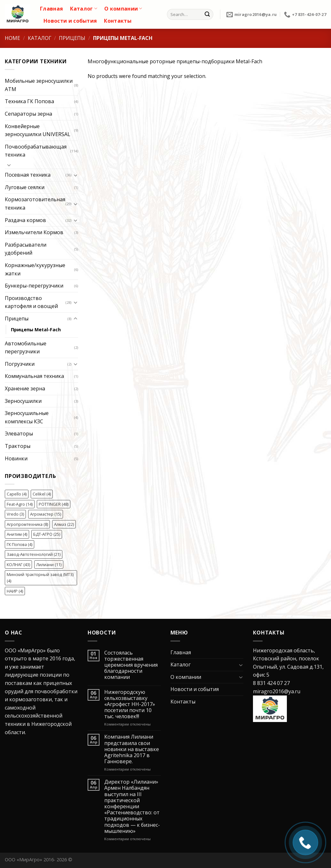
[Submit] (207, 14)
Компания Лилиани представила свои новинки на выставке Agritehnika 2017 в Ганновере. (132, 749)
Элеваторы (19, 434)
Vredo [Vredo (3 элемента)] (15, 514)
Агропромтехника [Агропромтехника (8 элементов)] (27, 524)
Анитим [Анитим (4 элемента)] (17, 534)
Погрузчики (20, 364)
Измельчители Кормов (34, 232)
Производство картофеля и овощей (31, 302)
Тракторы (18, 446)
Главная (51, 9)
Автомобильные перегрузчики (26, 348)
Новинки (16, 458)
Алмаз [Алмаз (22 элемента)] (64, 524)
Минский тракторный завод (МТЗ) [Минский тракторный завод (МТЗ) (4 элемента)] (40, 578)
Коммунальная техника (34, 376)
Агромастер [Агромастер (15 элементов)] (46, 514)
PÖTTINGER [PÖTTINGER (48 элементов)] (54, 504)
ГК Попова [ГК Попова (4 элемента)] (20, 544)
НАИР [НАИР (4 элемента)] (15, 591)
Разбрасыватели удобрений (26, 249)
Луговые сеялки (25, 187)
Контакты (118, 21)
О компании (123, 9)
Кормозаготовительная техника (35, 204)
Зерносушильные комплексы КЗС (27, 417)
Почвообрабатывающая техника (36, 151)
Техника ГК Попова (29, 101)
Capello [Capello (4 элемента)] (17, 494)
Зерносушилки (23, 401)
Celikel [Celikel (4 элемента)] (42, 494)
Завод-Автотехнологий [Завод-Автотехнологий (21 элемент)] (34, 554)
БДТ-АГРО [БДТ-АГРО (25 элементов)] (47, 534)
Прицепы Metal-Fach (36, 330)
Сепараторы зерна (28, 114)
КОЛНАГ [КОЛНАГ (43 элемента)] (18, 565)
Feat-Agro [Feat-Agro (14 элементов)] (20, 504)
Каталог (84, 9)
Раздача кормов (25, 220)
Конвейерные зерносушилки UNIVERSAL (38, 130)
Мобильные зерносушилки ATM (39, 85)
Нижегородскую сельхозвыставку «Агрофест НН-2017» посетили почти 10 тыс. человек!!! (130, 704)
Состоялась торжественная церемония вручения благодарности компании (131, 665)
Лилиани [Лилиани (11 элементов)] (49, 565)
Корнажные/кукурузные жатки (35, 269)
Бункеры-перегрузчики (34, 286)
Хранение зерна (25, 388)
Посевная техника (28, 175)
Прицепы (72, 38)
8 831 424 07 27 (271, 683)
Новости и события (70, 21)
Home (12, 38)
